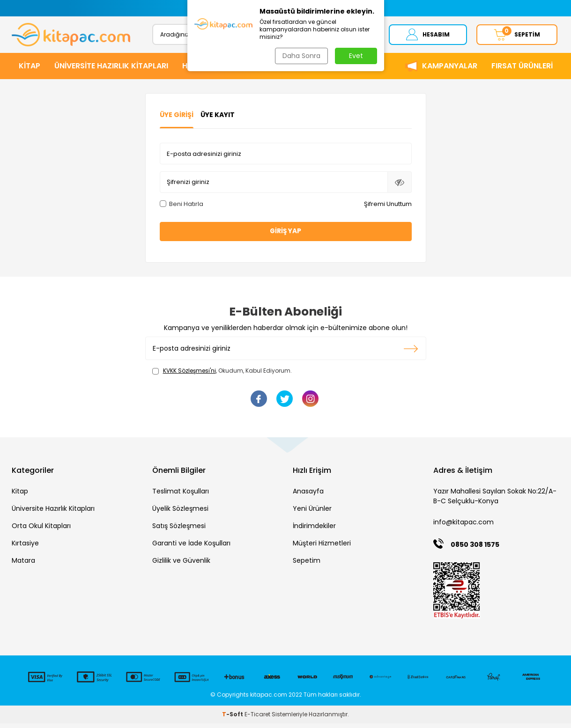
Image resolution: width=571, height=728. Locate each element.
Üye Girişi (177, 119)
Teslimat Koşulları (181, 496)
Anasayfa (308, 496)
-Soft (233, 719)
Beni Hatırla (182, 208)
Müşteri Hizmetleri (322, 548)
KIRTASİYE (294, 70)
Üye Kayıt (218, 119)
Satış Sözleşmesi (179, 530)
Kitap (20, 496)
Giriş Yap (285, 235)
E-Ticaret (257, 719)
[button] (193, 8)
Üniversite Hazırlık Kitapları (53, 513)
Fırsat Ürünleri (522, 70)
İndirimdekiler (314, 530)
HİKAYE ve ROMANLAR (222, 70)
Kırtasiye (25, 548)
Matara (23, 565)
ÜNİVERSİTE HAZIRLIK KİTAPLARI (111, 70)
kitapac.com (269, 699)
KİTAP (30, 70)
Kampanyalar (450, 70)
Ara (355, 36)
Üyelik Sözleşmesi (180, 513)
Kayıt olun (411, 353)
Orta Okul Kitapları (41, 530)
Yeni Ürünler (312, 513)
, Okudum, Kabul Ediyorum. (222, 375)
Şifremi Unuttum (388, 208)
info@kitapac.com (463, 527)
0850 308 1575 (475, 549)
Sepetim (307, 565)
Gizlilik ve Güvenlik (181, 565)
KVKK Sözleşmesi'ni (189, 375)
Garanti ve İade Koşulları (191, 548)
